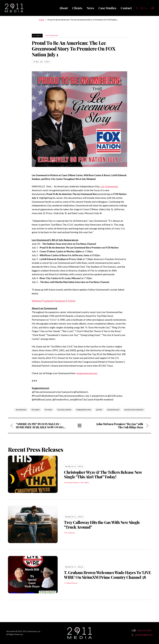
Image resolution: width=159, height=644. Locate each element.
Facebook (48, 301)
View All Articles (79, 426)
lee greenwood (113, 410)
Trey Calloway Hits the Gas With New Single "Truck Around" (102, 525)
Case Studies (107, 8)
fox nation (36, 410)
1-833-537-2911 (144, 630)
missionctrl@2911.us (144, 635)
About (64, 8)
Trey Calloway (69, 533)
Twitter (71, 301)
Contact (126, 8)
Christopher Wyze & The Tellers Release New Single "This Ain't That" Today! (103, 474)
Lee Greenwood (52, 35)
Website (36, 301)
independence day (84, 410)
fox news (49, 410)
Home (42, 20)
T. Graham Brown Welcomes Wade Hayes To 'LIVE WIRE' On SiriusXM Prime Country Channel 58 (107, 575)
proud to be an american (134, 410)
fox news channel (64, 410)
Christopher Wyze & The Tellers (77, 483)
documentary (21, 410)
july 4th (99, 410)
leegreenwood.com (87, 373)
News (90, 8)
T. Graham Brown (71, 583)
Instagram (60, 301)
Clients (77, 8)
